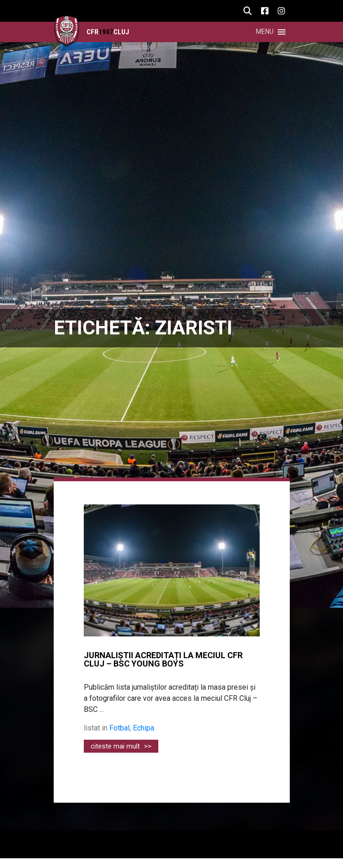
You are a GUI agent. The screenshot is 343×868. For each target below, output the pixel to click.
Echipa (143, 728)
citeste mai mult (121, 746)
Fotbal (119, 728)
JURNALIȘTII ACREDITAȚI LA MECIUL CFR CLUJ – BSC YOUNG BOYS (163, 660)
